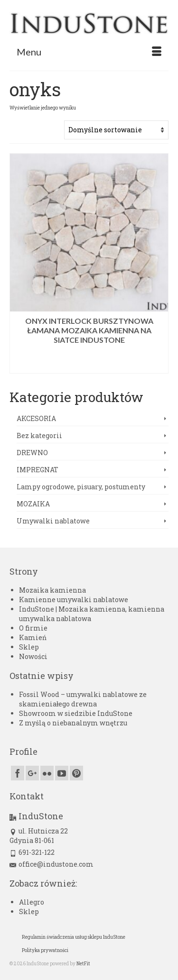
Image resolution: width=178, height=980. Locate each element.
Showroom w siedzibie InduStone (76, 713)
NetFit (83, 964)
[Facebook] (18, 773)
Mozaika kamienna (52, 590)
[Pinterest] (76, 773)
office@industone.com (52, 864)
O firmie (33, 628)
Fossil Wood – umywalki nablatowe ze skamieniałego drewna (83, 699)
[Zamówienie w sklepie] (116, 130)
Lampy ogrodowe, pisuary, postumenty (81, 487)
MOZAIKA (33, 504)
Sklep (29, 647)
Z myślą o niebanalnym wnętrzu (73, 723)
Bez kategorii (39, 435)
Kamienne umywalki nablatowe (74, 600)
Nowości (33, 656)
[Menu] (89, 52)
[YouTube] (62, 773)
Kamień (33, 637)
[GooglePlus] (32, 773)
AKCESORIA (36, 418)
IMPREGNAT (37, 470)
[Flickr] (47, 773)
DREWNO (32, 453)
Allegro (32, 902)
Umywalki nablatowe (53, 521)
